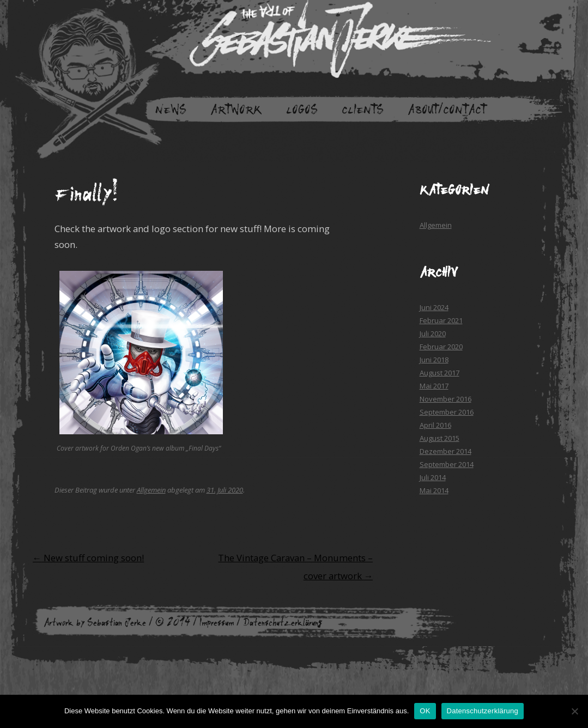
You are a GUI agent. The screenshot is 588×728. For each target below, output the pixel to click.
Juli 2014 (433, 477)
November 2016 (445, 399)
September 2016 (447, 412)
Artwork (236, 109)
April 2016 (435, 425)
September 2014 (447, 464)
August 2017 (440, 373)
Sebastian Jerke (117, 622)
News (171, 109)
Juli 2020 (433, 333)
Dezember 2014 (445, 451)
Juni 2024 (434, 307)
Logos (302, 109)
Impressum (217, 622)
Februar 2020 (441, 347)
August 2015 (440, 438)
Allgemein (151, 490)
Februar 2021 (441, 320)
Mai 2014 (434, 490)
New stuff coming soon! (89, 558)
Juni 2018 (434, 360)
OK (425, 711)
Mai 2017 (434, 386)
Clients (363, 109)
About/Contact (447, 109)
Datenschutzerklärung (283, 622)
